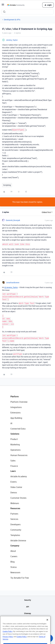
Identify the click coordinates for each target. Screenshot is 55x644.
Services (14, 519)
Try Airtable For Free (20, 578)
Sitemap (27, 613)
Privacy (27, 620)
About (13, 551)
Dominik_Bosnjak (13, 220)
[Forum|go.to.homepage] (16, 5)
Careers (14, 556)
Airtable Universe (18, 541)
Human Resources (19, 455)
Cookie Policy (8, 636)
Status (14, 567)
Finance (14, 466)
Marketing (15, 445)
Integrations (16, 407)
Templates (15, 535)
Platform (15, 396)
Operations (15, 450)
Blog (12, 562)
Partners (14, 514)
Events (14, 482)
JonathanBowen (13, 282)
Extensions (15, 413)
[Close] (47, 625)
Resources (15, 508)
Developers (15, 524)
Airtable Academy (19, 476)
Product (14, 439)
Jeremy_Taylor (12, 40)
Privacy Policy (8, 641)
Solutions (15, 434)
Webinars (15, 503)
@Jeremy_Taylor (11, 287)
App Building (16, 418)
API (28, 607)
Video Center (16, 487)
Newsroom (15, 572)
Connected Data (18, 429)
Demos (14, 493)
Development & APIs (12, 20)
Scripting (7, 185)
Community (16, 530)
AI (11, 423)
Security (28, 600)
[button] (3, 5)
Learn (13, 471)
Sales (13, 461)
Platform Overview (19, 402)
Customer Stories (18, 498)
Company (15, 546)
